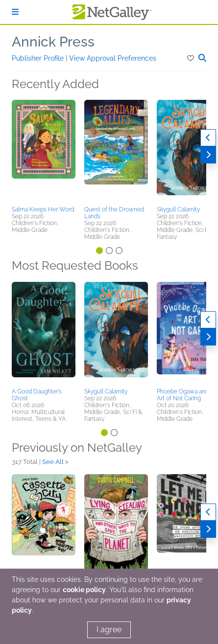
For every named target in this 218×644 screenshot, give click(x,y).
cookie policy (84, 590)
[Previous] (208, 138)
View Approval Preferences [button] (113, 58)
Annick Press (53, 42)
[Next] (208, 155)
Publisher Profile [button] (39, 58)
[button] (191, 58)
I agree (109, 630)
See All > (55, 462)
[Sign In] (15, 12)
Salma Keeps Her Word (43, 209)
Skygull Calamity (178, 209)
